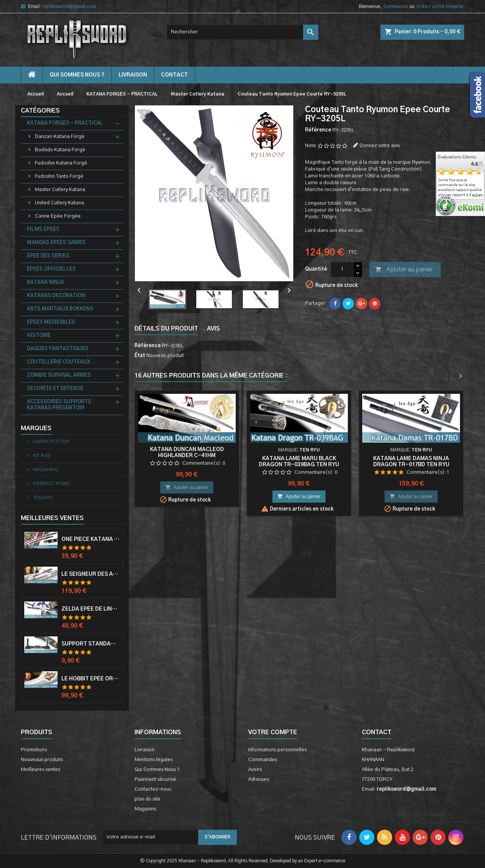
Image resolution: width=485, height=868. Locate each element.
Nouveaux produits (42, 760)
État (140, 356)
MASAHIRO (45, 470)
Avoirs (255, 770)
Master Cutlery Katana (60, 190)
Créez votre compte (440, 6)
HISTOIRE (39, 336)
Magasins (145, 809)
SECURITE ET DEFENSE (55, 389)
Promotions (34, 750)
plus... (478, 196)
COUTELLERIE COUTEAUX (59, 362)
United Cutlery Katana (59, 203)
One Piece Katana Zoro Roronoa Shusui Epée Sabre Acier (91, 539)
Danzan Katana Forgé (60, 137)
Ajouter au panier (404, 270)
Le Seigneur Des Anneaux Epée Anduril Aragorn (91, 574)
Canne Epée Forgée (58, 216)
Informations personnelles (277, 750)
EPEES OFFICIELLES (51, 269)
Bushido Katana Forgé (60, 150)
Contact (377, 732)
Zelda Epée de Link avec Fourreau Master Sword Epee (91, 609)
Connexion (396, 6)
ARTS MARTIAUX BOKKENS (60, 309)
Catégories (40, 111)
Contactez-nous (153, 789)
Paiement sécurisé (155, 779)
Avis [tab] (214, 329)
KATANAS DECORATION (56, 296)
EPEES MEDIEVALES (51, 322)
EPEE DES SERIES (48, 256)
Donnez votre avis (380, 146)
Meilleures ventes (41, 770)
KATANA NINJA (45, 283)
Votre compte (273, 732)
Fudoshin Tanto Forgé (59, 176)
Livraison (133, 75)
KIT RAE (41, 456)
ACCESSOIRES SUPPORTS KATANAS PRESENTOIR (59, 405)
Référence (318, 130)
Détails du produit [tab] (166, 329)
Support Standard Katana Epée (91, 644)
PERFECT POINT (51, 484)
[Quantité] (342, 269)
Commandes (263, 760)
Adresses (259, 779)
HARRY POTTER (50, 442)
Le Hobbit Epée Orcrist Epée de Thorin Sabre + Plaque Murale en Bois (91, 679)
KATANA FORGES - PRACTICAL (65, 123)
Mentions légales (154, 760)
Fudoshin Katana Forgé (61, 163)
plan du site (147, 799)
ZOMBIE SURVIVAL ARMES (59, 375)
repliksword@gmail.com (69, 6)
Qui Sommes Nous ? (77, 75)
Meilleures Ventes (52, 518)
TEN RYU (42, 498)
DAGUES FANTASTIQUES (58, 349)
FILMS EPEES (43, 230)
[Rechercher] (242, 32)
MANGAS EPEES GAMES (56, 243)
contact (174, 75)
